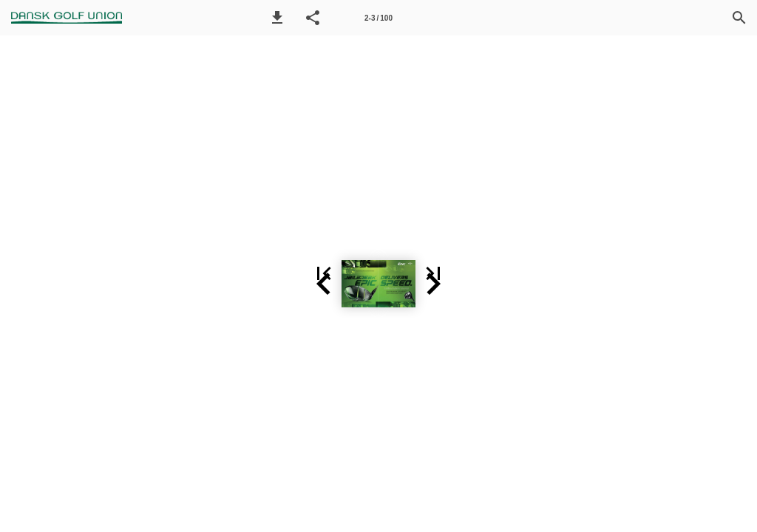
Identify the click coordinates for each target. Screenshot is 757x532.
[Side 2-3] (378, 18)
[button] (277, 18)
